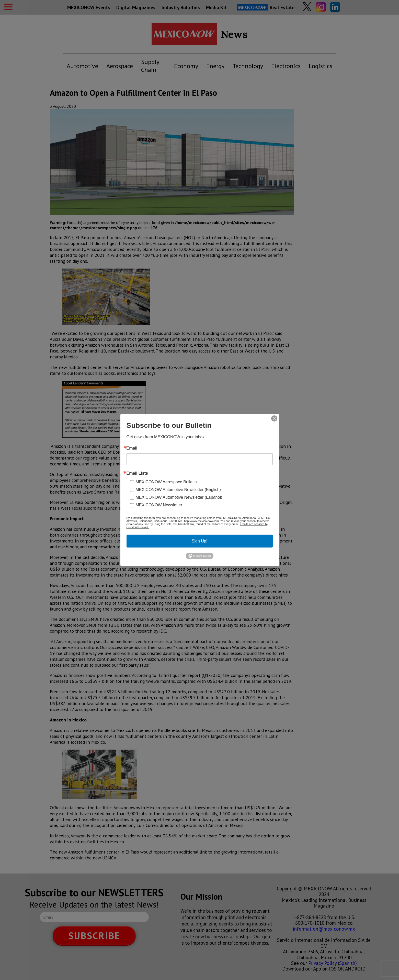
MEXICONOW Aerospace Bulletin (166, 482)
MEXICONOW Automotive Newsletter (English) (178, 490)
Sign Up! (199, 541)
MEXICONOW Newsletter (159, 505)
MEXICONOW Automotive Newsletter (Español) (179, 497)
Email (132, 448)
